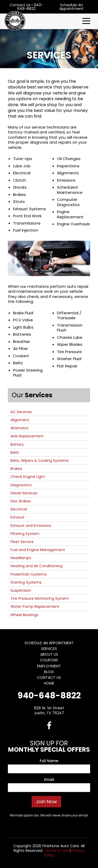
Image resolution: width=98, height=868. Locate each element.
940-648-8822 (30, 7)
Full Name (49, 761)
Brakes (16, 469)
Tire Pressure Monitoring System (40, 598)
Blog (49, 672)
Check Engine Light (28, 477)
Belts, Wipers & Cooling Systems (40, 461)
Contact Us (20, 5)
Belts (15, 452)
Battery (17, 444)
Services (49, 649)
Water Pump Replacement (35, 607)
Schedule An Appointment (71, 7)
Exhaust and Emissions (31, 526)
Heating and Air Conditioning (36, 566)
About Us (49, 654)
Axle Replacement (27, 436)
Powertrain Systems (28, 574)
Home (49, 683)
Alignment (20, 420)
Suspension (21, 590)
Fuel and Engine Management (38, 550)
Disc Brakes (21, 501)
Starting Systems (26, 582)
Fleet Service (22, 542)
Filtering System (25, 534)
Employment (49, 666)
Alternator (20, 428)
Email (49, 780)
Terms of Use (56, 851)
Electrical (19, 509)
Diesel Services (24, 493)
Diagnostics (21, 485)
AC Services (21, 412)
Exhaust (18, 517)
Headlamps (21, 558)
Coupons (49, 660)
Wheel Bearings (24, 615)
